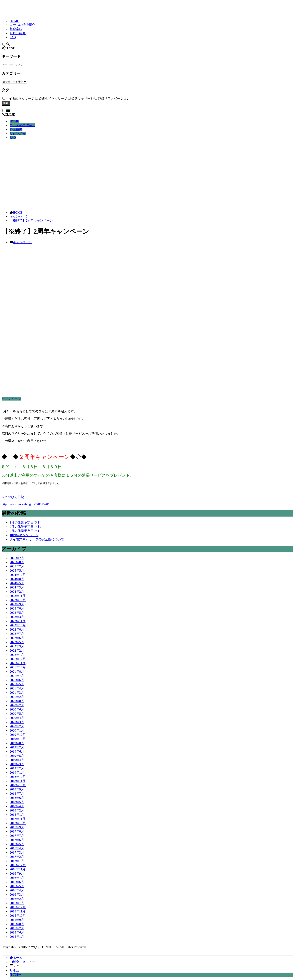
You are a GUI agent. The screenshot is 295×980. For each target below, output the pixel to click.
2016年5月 (17, 886)
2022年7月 (17, 634)
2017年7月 (17, 836)
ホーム (16, 958)
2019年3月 (17, 764)
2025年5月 (17, 571)
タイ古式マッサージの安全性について (37, 539)
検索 (6, 103)
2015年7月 (17, 928)
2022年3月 (17, 646)
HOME (14, 21)
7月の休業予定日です (25, 531)
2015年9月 (17, 920)
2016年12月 (18, 865)
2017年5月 (17, 844)
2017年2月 (17, 857)
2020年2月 (17, 726)
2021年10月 (18, 667)
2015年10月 (18, 916)
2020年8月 (17, 701)
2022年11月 (18, 621)
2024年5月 (17, 583)
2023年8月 (17, 608)
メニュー (18, 966)
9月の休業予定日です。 (26, 527)
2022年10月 (18, 625)
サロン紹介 (18, 33)
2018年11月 (18, 781)
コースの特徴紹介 (22, 25)
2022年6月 (17, 638)
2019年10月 (18, 739)
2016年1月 (17, 903)
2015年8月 (17, 924)
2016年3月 (17, 895)
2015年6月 (17, 932)
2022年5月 (17, 642)
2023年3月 (17, 617)
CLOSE (8, 48)
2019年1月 (17, 773)
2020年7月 (17, 705)
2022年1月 (17, 655)
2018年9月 (17, 789)
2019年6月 (17, 751)
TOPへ (16, 974)
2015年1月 (17, 937)
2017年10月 (18, 823)
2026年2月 (17, 558)
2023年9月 (17, 604)
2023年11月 (18, 596)
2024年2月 (17, 592)
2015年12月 (18, 907)
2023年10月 (18, 600)
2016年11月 (18, 869)
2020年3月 (17, 722)
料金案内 (16, 29)
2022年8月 (17, 629)
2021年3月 (17, 693)
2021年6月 (17, 680)
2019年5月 (17, 756)
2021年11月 (18, 663)
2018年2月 (17, 810)
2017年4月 (17, 848)
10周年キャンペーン (24, 535)
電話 (14, 970)
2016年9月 (17, 874)
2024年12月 (18, 575)
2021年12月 (18, 659)
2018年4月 (17, 806)
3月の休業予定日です (25, 522)
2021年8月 (17, 672)
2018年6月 (17, 798)
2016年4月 (17, 890)
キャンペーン (19, 216)
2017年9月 (17, 827)
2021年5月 (17, 684)
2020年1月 (17, 730)
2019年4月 (17, 760)
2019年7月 (17, 747)
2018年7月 (17, 794)
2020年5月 (17, 714)
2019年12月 (18, 735)
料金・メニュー (22, 962)
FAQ (13, 37)
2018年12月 (18, 777)
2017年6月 (17, 840)
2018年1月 (17, 815)
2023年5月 (17, 613)
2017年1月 (17, 861)
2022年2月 (17, 650)
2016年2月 (17, 899)
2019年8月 (17, 743)
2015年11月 (18, 911)
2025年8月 (17, 562)
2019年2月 (17, 768)
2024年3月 (17, 587)
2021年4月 (17, 688)
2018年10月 (18, 785)
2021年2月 (17, 697)
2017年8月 (17, 831)
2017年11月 (18, 819)
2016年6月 (17, 882)
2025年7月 (17, 566)
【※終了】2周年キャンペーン (31, 221)
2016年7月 (17, 878)
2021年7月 (17, 676)
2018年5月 (17, 802)
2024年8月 (17, 579)
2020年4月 (17, 718)
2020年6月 (17, 709)
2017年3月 (17, 852)
